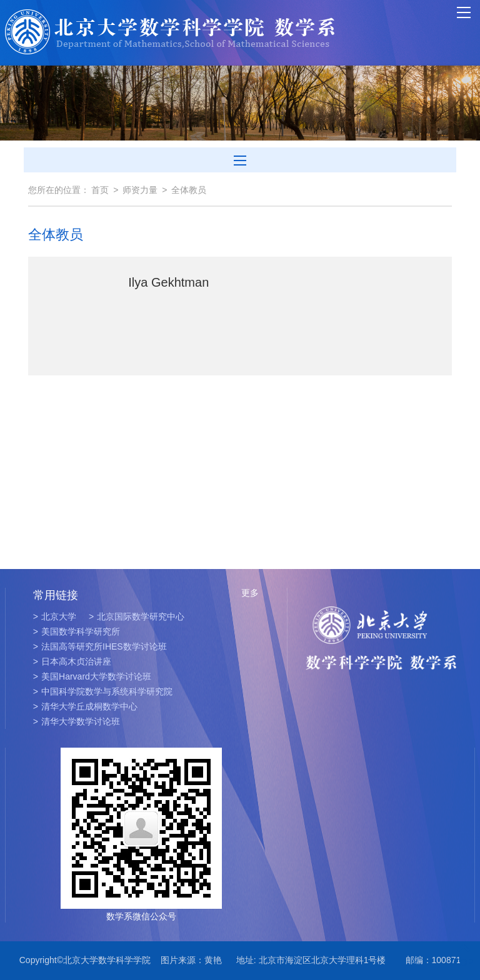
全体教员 (189, 190)
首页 (100, 190)
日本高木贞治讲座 (72, 661)
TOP (463, 955)
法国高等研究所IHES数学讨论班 (100, 646)
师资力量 (140, 190)
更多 (250, 593)
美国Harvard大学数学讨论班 (92, 676)
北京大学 (55, 616)
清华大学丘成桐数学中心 (85, 706)
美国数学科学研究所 (77, 631)
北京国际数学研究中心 (137, 616)
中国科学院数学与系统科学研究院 (103, 691)
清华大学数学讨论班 (77, 721)
